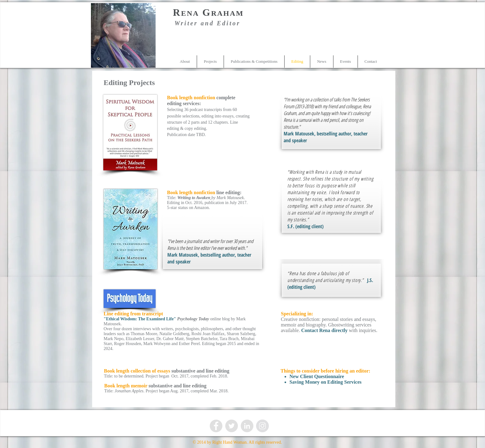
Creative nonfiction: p (303, 319)
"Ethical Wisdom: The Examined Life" (140, 319)
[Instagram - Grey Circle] (262, 426)
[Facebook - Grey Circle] (216, 426)
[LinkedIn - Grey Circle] (247, 426)
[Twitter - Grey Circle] (232, 426)
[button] (210, 62)
